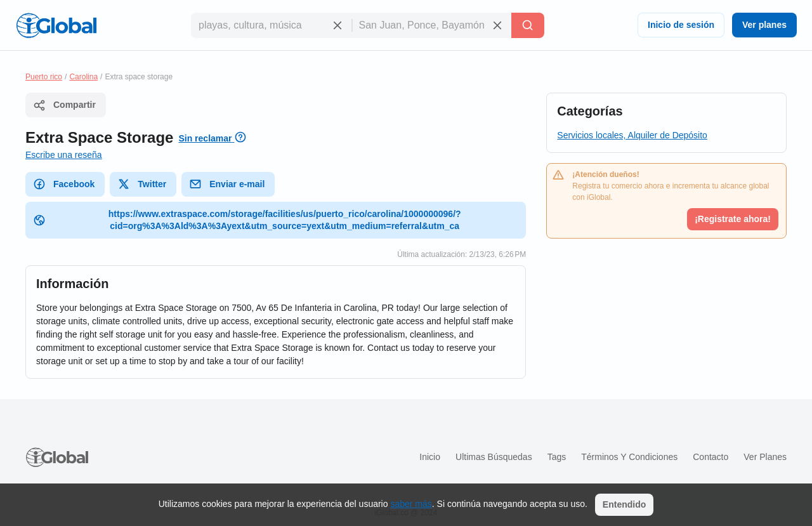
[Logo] (56, 25)
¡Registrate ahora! (733, 219)
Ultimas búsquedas (494, 457)
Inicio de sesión (681, 25)
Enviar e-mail (227, 184)
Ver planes (764, 25)
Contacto (710, 457)
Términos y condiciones (629, 457)
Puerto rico (44, 77)
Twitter (142, 184)
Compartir (64, 105)
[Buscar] (528, 25)
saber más (411, 504)
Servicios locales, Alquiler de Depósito (632, 135)
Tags (557, 457)
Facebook (64, 184)
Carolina (83, 77)
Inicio (430, 457)
